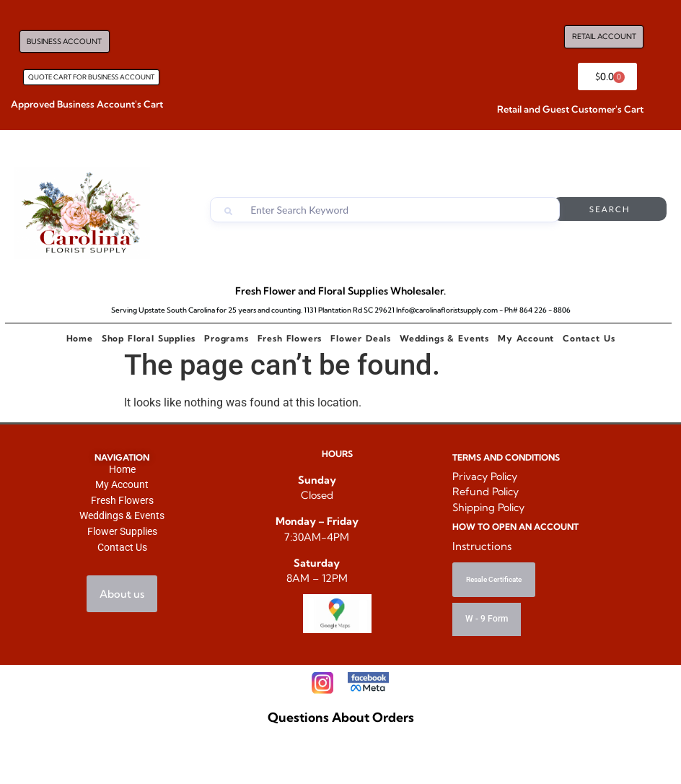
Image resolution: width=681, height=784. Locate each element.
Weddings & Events (444, 338)
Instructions (482, 546)
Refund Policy (486, 492)
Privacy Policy (485, 476)
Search (618, 210)
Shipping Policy (488, 508)
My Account (526, 338)
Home (80, 338)
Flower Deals (361, 338)
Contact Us (589, 338)
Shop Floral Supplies (149, 338)
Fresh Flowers (290, 338)
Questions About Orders (341, 720)
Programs (226, 338)
